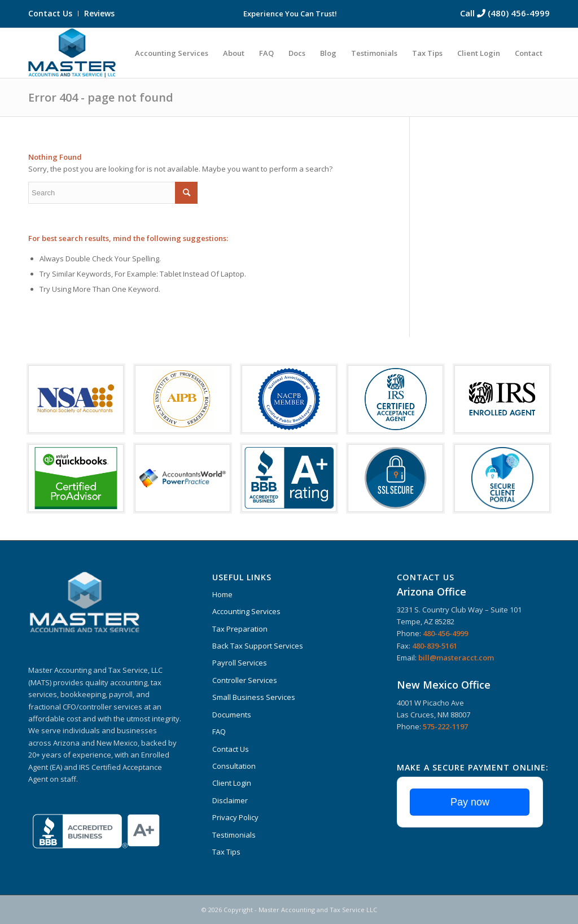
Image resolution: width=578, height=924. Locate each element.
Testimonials (234, 835)
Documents (232, 715)
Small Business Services (254, 697)
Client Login (232, 783)
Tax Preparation (240, 629)
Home (222, 594)
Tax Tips (226, 852)
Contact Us (50, 13)
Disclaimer (230, 800)
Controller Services (245, 680)
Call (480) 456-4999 (505, 13)
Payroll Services (240, 663)
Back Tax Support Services (258, 646)
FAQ (219, 732)
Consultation (234, 766)
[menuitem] (53, 14)
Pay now (470, 802)
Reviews (99, 13)
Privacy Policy (235, 817)
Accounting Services (246, 611)
